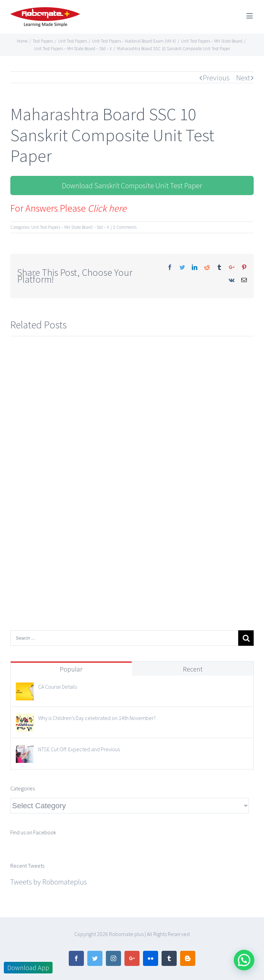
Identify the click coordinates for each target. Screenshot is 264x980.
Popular (71, 669)
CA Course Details (58, 687)
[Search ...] (124, 638)
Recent (193, 669)
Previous (216, 78)
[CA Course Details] (25, 689)
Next (243, 78)
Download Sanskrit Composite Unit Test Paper (132, 185)
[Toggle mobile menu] (250, 16)
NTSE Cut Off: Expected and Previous (79, 749)
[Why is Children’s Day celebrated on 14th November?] (25, 720)
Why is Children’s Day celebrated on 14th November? (97, 718)
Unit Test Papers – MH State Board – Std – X (70, 227)
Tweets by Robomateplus (49, 882)
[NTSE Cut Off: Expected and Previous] (25, 751)
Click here (107, 208)
